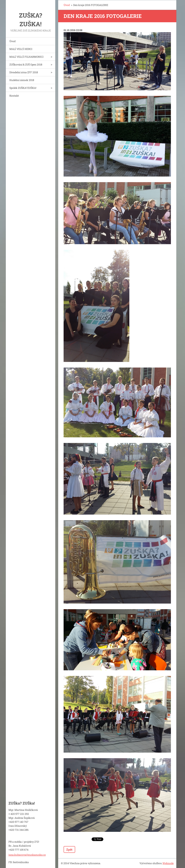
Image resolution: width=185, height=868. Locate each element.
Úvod (12, 41)
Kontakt (14, 96)
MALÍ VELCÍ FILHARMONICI (26, 57)
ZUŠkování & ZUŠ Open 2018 (26, 64)
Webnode (168, 863)
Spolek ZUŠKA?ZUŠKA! (23, 88)
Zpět (69, 849)
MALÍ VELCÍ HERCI (21, 49)
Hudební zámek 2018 (22, 80)
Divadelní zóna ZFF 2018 (24, 72)
